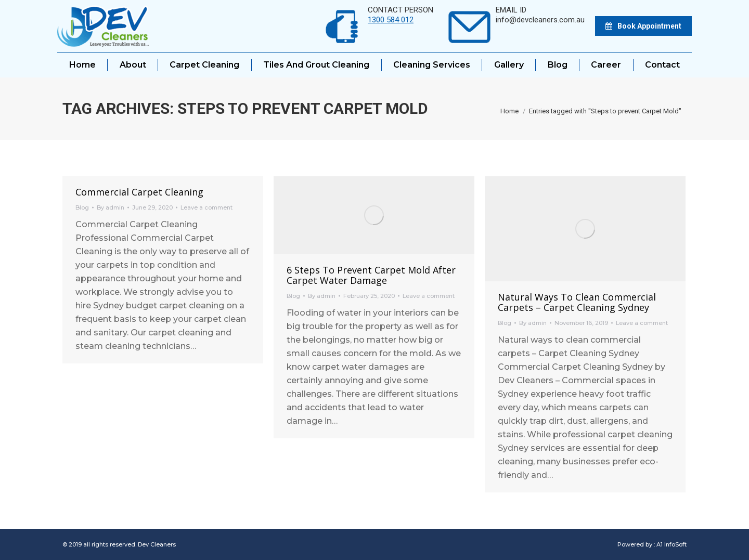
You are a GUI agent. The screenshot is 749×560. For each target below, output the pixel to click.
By (111, 207)
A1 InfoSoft (671, 544)
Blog (82, 207)
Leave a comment (206, 207)
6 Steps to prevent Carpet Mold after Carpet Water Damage (371, 275)
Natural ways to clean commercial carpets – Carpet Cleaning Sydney (577, 302)
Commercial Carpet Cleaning (139, 192)
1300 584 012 (391, 20)
